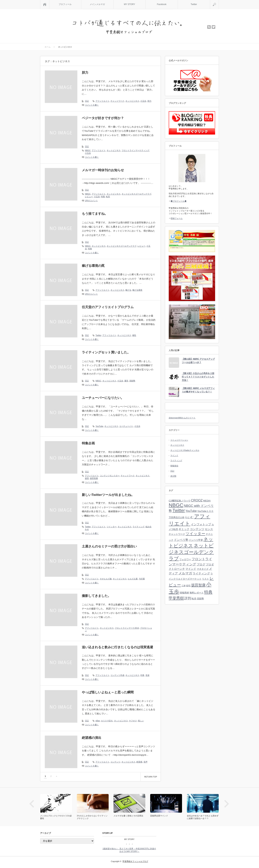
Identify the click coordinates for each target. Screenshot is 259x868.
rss (209, 27)
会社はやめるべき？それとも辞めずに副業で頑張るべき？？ (203, 817)
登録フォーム (177, 218)
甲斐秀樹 (176, 598)
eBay (98, 721)
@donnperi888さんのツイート (182, 418)
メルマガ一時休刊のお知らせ (103, 170)
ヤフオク (133, 721)
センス (209, 529)
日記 (87, 101)
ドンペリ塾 (181, 540)
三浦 (183, 586)
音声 (146, 762)
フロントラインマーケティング (135, 150)
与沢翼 (142, 579)
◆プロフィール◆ (179, 201)
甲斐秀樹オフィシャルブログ (135, 861)
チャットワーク (117, 101)
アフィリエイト (102, 101)
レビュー (89, 197)
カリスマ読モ (107, 721)
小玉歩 (143, 101)
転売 (108, 197)
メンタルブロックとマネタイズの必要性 (56, 817)
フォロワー (185, 559)
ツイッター (112, 527)
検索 (219, 1)
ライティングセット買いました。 (106, 352)
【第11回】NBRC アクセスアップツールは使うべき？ (198, 361)
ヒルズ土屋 (133, 579)
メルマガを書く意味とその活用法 (128, 816)
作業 (142, 675)
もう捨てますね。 (95, 214)
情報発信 (174, 466)
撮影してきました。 (96, 596)
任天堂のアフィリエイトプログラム (108, 307)
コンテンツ (115, 762)
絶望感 (139, 762)
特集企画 (88, 443)
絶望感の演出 (92, 738)
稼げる (128, 290)
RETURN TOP (151, 777)
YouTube (99, 426)
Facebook (162, 4)
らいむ (189, 517)
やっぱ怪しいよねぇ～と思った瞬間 (108, 692)
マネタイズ (203, 569)
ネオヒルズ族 (106, 579)
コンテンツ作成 (117, 675)
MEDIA (207, 501)
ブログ (201, 564)
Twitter (194, 4)
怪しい (141, 721)
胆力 (85, 73)
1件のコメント (91, 201)
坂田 (87, 478)
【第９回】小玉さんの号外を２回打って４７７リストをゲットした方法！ (198, 377)
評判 (188, 598)
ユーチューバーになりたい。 (103, 398)
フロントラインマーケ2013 (127, 628)
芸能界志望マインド (159, 816)
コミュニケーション (179, 440)
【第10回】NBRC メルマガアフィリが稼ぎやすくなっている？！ (198, 390)
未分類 (173, 476)
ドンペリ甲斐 (196, 540)
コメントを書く (92, 105)
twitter (213, 27)
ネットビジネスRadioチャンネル (185, 450)
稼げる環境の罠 (93, 266)
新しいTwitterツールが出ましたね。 (108, 495)
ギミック (184, 529)
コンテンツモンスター (110, 476)
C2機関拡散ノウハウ (180, 501)
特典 (103, 197)
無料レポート (197, 593)
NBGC (88, 150)
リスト (205, 579)
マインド (174, 455)
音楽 (147, 675)
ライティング (138, 527)
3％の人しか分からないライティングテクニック (92, 817)
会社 (188, 585)
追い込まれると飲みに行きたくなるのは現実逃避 (117, 647)
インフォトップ (201, 524)
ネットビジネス (132, 101)
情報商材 (184, 593)
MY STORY (129, 4)
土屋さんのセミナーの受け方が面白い (109, 546)
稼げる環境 (137, 290)
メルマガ (185, 573)
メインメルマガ (97, 4)
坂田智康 (94, 478)
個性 (134, 335)
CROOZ (197, 500)
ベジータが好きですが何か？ (103, 118)
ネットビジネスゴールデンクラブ (136, 194)
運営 (126, 381)
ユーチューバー (126, 426)
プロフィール (65, 4)
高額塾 (132, 381)
